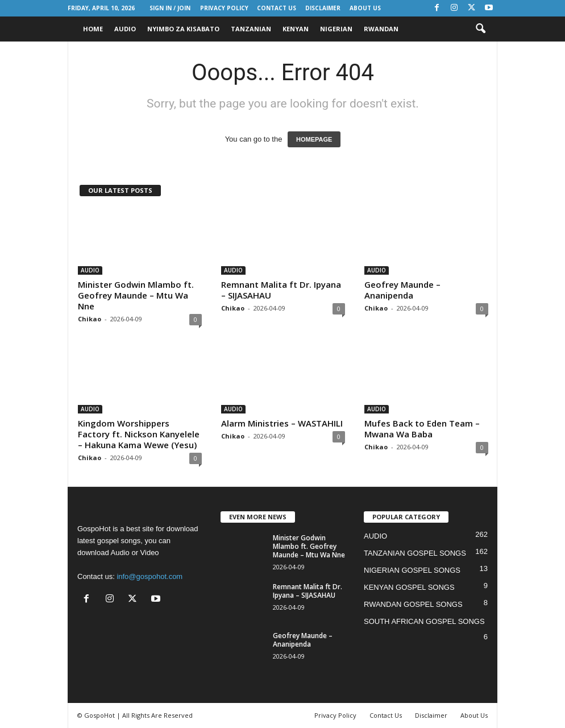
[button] (480, 29)
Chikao (90, 319)
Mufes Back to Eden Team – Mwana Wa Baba (422, 429)
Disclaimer (323, 8)
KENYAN (296, 29)
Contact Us (277, 8)
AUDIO (125, 29)
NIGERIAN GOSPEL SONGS (412, 570)
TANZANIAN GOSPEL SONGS (415, 553)
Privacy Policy (224, 8)
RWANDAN (381, 29)
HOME (93, 29)
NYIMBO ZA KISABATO (183, 29)
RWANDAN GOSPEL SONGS (413, 604)
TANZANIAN (251, 29)
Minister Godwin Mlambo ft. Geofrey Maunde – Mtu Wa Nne (136, 295)
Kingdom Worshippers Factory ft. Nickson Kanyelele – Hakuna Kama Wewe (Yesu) (139, 434)
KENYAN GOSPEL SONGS (409, 587)
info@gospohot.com (149, 576)
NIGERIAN (336, 29)
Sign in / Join (170, 8)
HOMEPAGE (314, 139)
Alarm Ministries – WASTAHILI (282, 423)
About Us (365, 8)
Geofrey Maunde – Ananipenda (402, 290)
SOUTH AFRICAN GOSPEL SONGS (424, 621)
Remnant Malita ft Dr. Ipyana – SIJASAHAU (281, 290)
